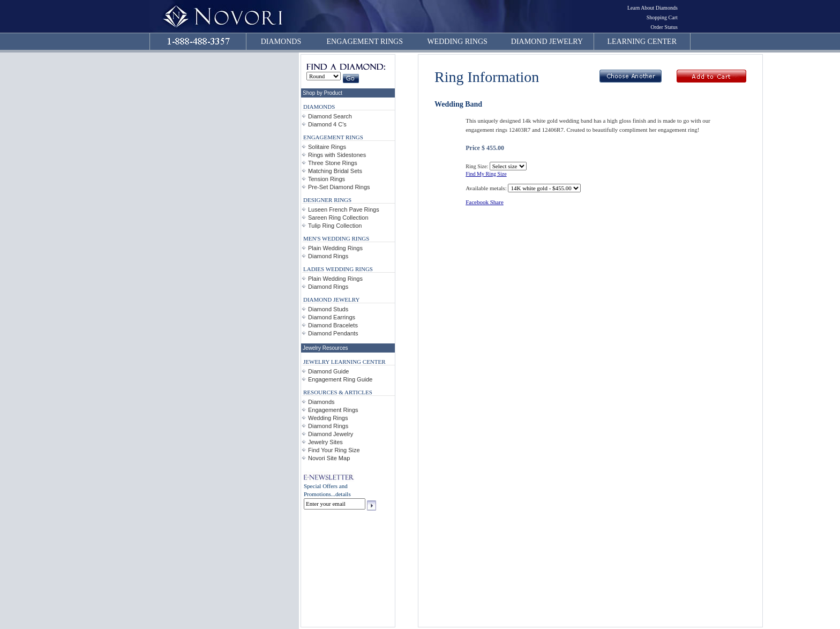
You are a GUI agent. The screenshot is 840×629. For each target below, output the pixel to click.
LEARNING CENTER (642, 42)
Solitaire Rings (327, 147)
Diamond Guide (328, 371)
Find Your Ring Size (334, 450)
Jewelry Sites (325, 442)
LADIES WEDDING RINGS (338, 269)
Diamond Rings (328, 256)
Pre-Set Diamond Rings (339, 187)
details (343, 494)
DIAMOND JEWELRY (547, 42)
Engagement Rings (333, 410)
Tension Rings (327, 179)
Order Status (664, 27)
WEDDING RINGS (457, 42)
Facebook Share (485, 202)
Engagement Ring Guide (340, 379)
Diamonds (321, 402)
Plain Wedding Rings (335, 248)
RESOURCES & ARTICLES (338, 392)
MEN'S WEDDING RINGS (336, 238)
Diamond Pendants (333, 333)
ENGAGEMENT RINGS (365, 42)
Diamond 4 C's (327, 124)
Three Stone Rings (333, 163)
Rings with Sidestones (337, 155)
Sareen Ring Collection (338, 218)
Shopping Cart (662, 17)
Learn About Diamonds (652, 8)
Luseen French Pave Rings (344, 209)
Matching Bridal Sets (335, 171)
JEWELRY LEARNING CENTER (344, 362)
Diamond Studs (328, 309)
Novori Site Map (329, 458)
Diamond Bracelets (333, 325)
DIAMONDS (281, 42)
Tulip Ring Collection (335, 226)
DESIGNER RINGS (327, 200)
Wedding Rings (328, 418)
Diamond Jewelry (331, 434)
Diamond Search (330, 116)
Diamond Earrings (332, 317)
